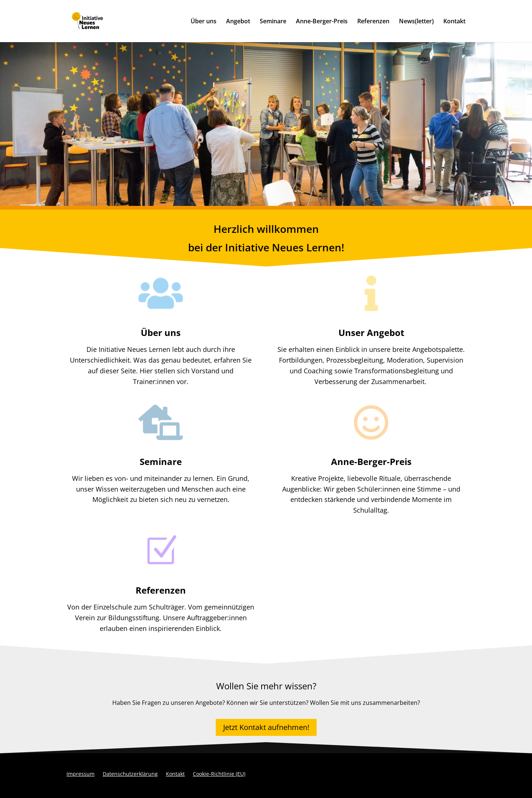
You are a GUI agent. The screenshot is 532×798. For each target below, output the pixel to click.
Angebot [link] (238, 22)
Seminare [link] (273, 22)
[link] (103, 20)
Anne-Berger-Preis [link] (322, 22)
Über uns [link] (204, 22)
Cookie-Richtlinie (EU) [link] (219, 774)
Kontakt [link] (454, 22)
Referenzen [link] (373, 22)
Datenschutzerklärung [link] (130, 774)
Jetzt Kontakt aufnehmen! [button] (266, 727)
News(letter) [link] (416, 22)
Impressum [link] (81, 774)
